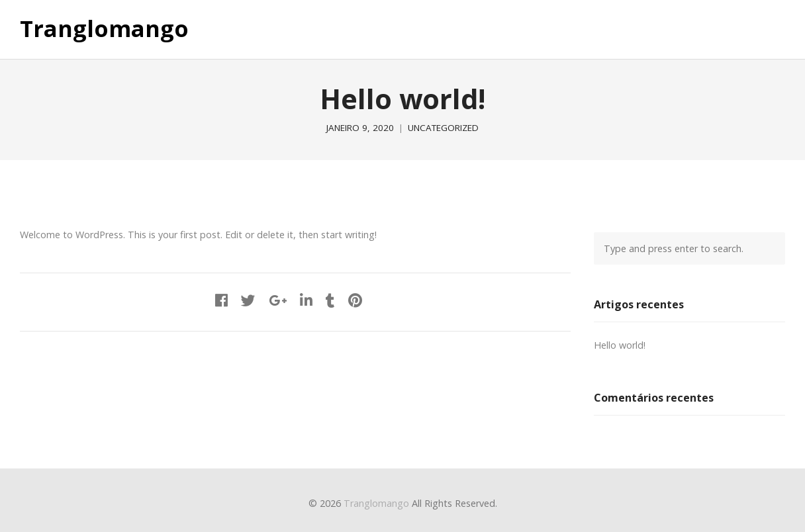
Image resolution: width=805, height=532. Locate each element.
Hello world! (620, 345)
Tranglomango (104, 29)
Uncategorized (443, 128)
